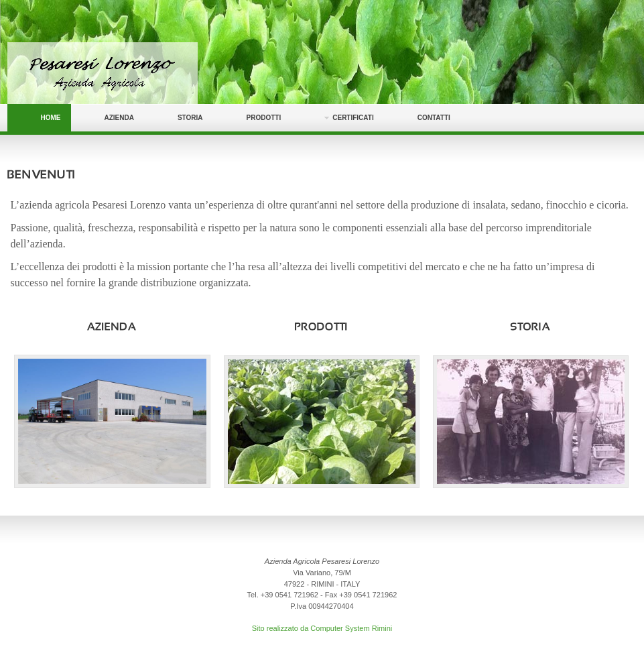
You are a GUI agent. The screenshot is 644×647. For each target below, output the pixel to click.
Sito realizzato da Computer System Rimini (322, 628)
